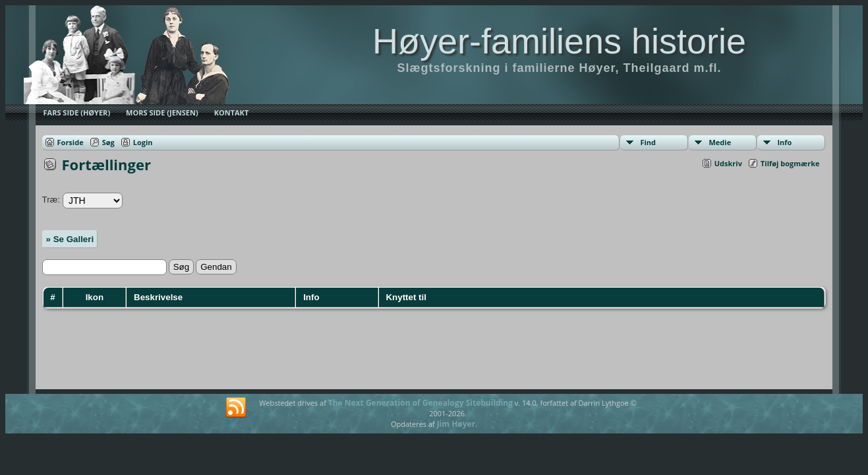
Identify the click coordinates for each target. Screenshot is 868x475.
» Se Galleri (70, 239)
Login (143, 142)
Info (784, 142)
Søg (108, 142)
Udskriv (728, 163)
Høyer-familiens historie (559, 41)
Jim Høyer (456, 424)
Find (648, 142)
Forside (71, 142)
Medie (720, 142)
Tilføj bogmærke (790, 163)
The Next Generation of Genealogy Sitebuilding (420, 403)
